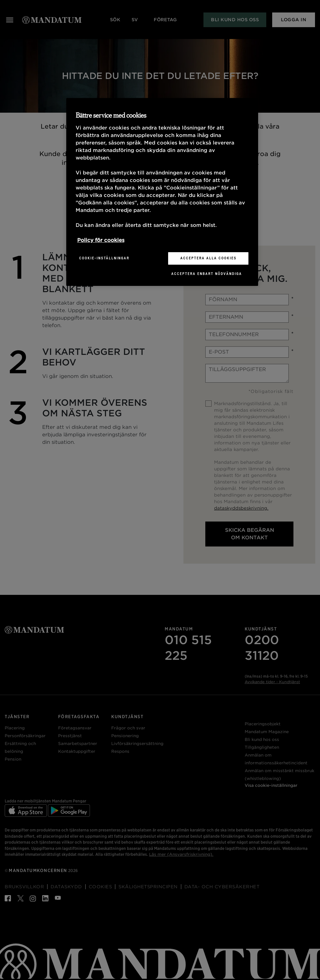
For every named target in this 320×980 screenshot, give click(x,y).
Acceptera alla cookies (208, 258)
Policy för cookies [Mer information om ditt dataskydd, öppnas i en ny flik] (101, 240)
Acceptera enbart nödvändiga (207, 274)
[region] (162, 192)
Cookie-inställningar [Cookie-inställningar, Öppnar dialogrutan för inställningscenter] (104, 258)
